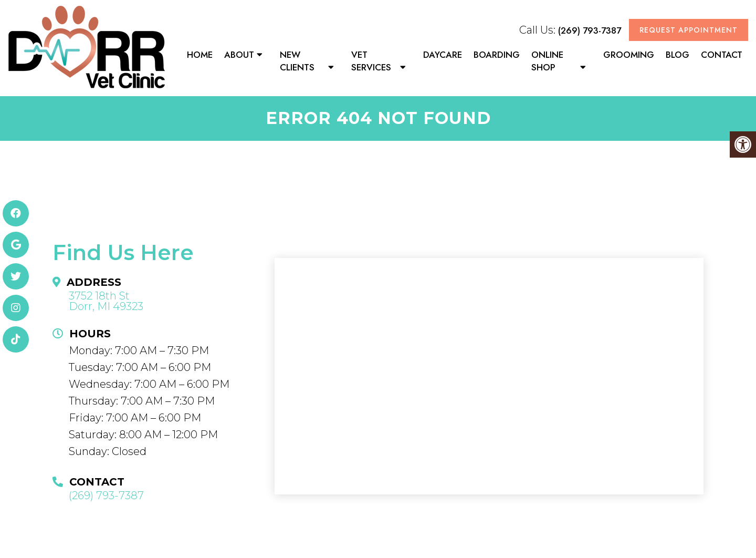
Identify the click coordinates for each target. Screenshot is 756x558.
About (239, 55)
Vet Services (371, 61)
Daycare (443, 55)
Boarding (497, 55)
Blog (678, 55)
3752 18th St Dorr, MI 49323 (106, 301)
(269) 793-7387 (590, 30)
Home (200, 55)
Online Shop (547, 61)
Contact (722, 55)
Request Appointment (689, 30)
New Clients (297, 61)
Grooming (629, 55)
